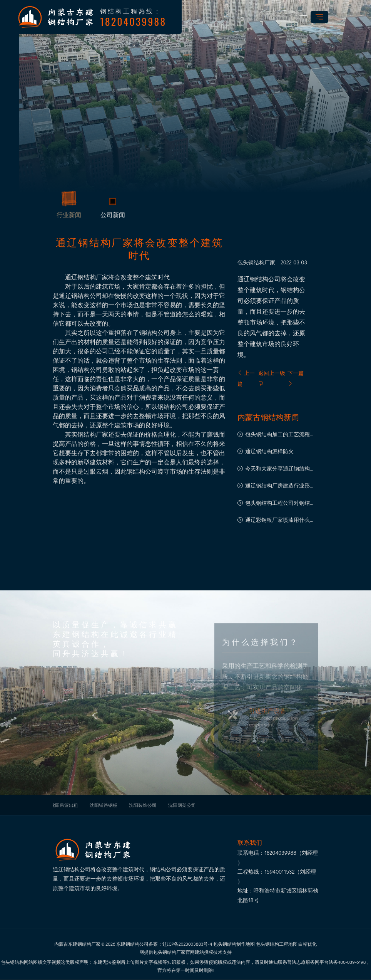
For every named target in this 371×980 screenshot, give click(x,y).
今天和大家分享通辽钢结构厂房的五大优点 (280, 469)
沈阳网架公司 (182, 805)
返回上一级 (272, 378)
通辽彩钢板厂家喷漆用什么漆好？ (280, 520)
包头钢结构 (251, 262)
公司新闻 (113, 216)
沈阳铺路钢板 (104, 805)
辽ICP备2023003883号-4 (187, 944)
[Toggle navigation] (319, 17)
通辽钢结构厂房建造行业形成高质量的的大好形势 (280, 486)
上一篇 (246, 378)
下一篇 (296, 378)
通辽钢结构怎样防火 (269, 451)
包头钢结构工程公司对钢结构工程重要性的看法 (280, 503)
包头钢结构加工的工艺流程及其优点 (280, 435)
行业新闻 (69, 216)
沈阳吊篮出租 (64, 805)
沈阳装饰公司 (143, 805)
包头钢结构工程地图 (277, 944)
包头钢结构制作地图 (234, 944)
